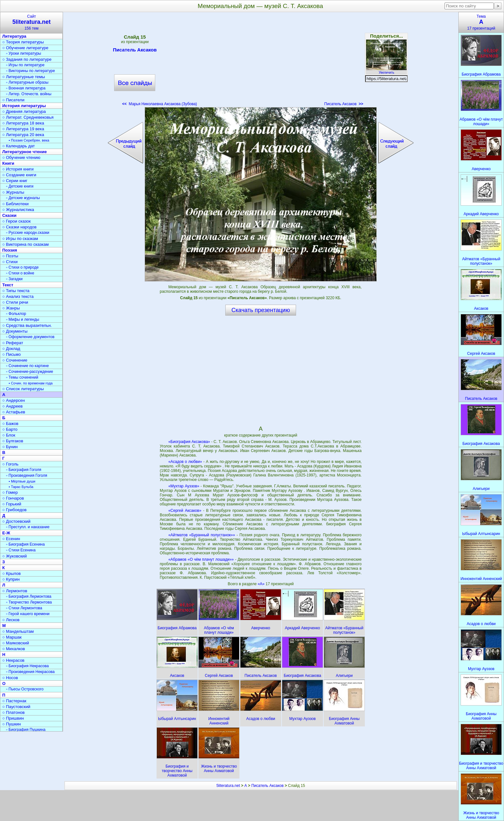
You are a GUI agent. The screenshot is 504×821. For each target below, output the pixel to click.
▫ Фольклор (16, 314)
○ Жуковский (14, 556)
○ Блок (9, 435)
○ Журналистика (18, 210)
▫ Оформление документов (30, 337)
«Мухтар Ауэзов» (184, 486)
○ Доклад (11, 349)
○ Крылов (11, 573)
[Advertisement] (261, 61)
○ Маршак (12, 637)
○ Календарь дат (18, 146)
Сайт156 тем (32, 22)
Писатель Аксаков (135, 51)
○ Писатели (13, 100)
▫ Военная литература (26, 88)
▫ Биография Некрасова (27, 666)
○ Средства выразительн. (27, 325)
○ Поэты (10, 256)
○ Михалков (14, 649)
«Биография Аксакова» (189, 442)
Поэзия (10, 250)
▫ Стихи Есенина (21, 550)
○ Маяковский (16, 643)
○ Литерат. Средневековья (28, 117)
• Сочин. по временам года (31, 383)
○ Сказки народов (19, 227)
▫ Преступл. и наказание (28, 527)
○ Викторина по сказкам (25, 244)
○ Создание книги (19, 175)
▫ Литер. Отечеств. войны (29, 94)
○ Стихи (10, 262)
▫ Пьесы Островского (25, 689)
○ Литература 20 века (23, 135)
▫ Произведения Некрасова (30, 672)
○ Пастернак (14, 701)
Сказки (9, 215)
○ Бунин (10, 447)
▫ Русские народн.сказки (28, 233)
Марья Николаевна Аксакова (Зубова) (160, 104)
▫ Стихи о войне (20, 273)
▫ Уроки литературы (24, 53)
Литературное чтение (24, 152)
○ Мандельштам (18, 631)
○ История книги (18, 169)
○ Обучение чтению (21, 157)
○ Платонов (14, 712)
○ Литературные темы (24, 77)
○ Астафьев (14, 412)
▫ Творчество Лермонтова (29, 602)
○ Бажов (10, 424)
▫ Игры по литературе (25, 65)
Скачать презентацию (261, 310)
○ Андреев (13, 406)
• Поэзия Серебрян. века (29, 140)
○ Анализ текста (18, 296)
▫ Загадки (14, 279)
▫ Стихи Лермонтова (24, 608)
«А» (262, 584)
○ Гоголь (10, 464)
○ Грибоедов (14, 510)
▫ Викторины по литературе (31, 71)
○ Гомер (10, 492)
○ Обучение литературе (25, 48)
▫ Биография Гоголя (24, 470)
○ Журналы (13, 192)
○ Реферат (13, 343)
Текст (8, 285)
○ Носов (10, 678)
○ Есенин (11, 539)
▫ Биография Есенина (25, 544)
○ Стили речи (15, 302)
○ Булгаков (13, 441)
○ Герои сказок (17, 221)
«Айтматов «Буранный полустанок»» (202, 535)
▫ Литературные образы (27, 82)
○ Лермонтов (15, 591)
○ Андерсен (14, 400)
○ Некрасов (13, 660)
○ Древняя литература (24, 111)
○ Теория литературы (23, 42)
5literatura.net (228, 786)
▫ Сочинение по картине (27, 366)
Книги (8, 163)
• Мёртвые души (22, 481)
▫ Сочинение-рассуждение (30, 372)
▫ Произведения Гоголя (27, 475)
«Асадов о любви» (185, 462)
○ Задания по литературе (27, 59)
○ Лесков (11, 620)
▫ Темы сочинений (22, 377)
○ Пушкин (12, 724)
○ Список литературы (23, 389)
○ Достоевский (16, 521)
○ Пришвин (13, 718)
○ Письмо (12, 354)
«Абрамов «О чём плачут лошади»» (201, 559)
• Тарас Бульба (21, 487)
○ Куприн (11, 579)
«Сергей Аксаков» (185, 511)
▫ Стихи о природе (22, 267)
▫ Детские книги (20, 186)
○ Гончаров (13, 498)
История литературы (24, 106)
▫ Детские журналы (23, 198)
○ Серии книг (15, 181)
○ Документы (15, 331)
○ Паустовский (16, 707)
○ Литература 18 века (23, 123)
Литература (14, 36)
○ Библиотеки (15, 204)
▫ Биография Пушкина (26, 730)
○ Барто (10, 429)
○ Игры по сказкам (20, 239)
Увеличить (386, 71)
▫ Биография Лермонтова (29, 596)
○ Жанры (11, 308)
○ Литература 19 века (23, 129)
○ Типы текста (16, 291)
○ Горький (12, 504)
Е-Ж (6, 533)
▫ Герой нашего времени (28, 614)
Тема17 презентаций (481, 22)
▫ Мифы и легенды (23, 319)
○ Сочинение (15, 360)
